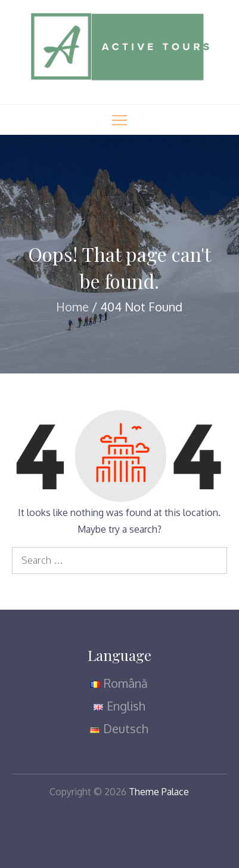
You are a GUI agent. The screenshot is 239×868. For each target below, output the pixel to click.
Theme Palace (159, 792)
